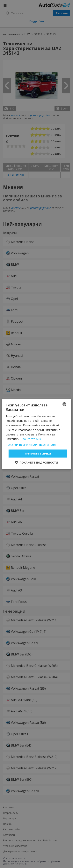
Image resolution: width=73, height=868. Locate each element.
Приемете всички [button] (38, 453)
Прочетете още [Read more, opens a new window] (31, 439)
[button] (36, 445)
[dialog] (36, 434)
